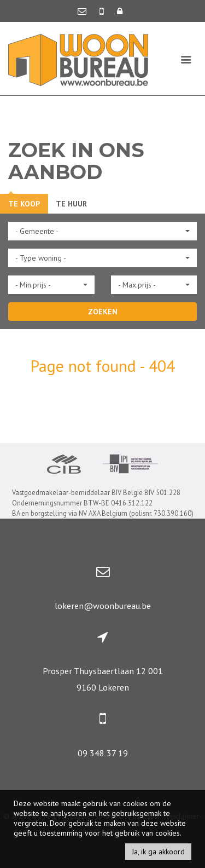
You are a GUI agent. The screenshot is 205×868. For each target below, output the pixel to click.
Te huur (71, 204)
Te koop (24, 204)
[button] (102, 231)
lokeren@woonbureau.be (103, 606)
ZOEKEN (103, 312)
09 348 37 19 (103, 753)
